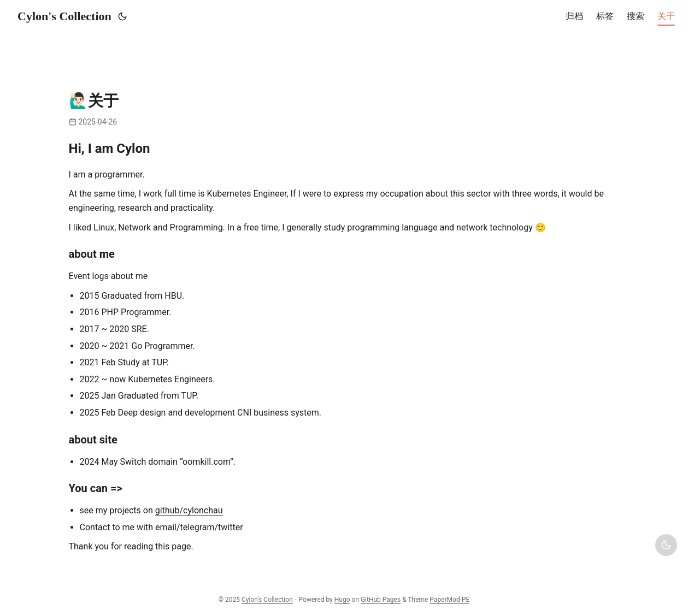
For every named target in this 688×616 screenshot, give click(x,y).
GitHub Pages (381, 600)
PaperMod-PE (449, 600)
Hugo (342, 600)
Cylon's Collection (64, 16)
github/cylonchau (189, 510)
